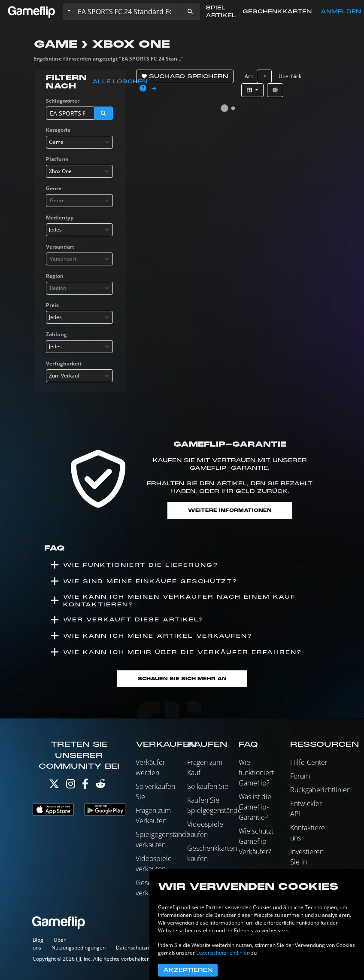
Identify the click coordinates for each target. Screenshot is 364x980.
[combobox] (79, 142)
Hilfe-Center (309, 762)
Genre (54, 188)
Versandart (60, 247)
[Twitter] (54, 786)
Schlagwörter (63, 101)
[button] (190, 12)
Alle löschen (120, 82)
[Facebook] (85, 786)
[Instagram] (71, 786)
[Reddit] (100, 786)
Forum (300, 776)
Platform (57, 159)
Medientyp (60, 218)
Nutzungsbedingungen (79, 948)
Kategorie (58, 130)
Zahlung (56, 334)
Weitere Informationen (230, 510)
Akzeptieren (188, 970)
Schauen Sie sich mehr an (182, 679)
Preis (52, 305)
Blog (38, 940)
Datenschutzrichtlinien (143, 948)
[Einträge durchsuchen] (127, 12)
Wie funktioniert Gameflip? (256, 773)
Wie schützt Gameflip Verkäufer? (256, 841)
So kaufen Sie (208, 786)
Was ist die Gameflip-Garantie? (255, 807)
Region (55, 276)
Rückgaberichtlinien (320, 790)
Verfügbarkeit (64, 364)
